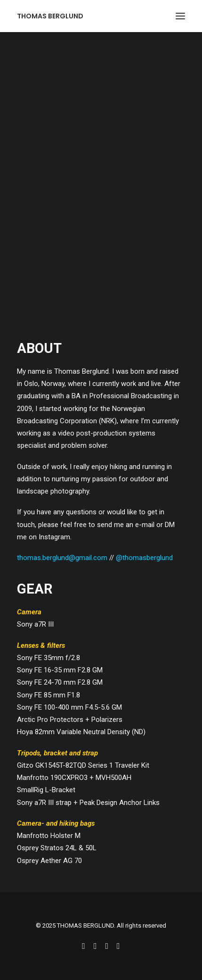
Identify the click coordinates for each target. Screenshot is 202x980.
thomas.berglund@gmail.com (62, 558)
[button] (180, 16)
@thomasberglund (144, 558)
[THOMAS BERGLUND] (50, 16)
